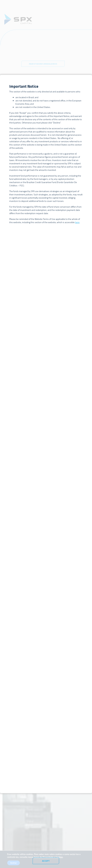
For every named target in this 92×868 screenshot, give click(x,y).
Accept (46, 861)
